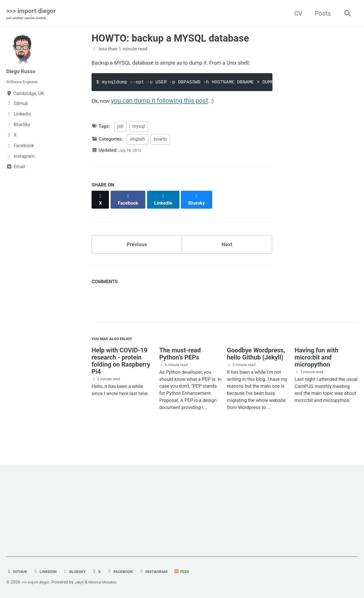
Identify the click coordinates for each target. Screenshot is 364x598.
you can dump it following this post (164, 114)
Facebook (133, 572)
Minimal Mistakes (113, 582)
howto (160, 154)
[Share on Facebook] (131, 212)
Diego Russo (24, 72)
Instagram (171, 572)
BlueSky (83, 572)
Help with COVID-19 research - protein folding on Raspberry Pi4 (121, 377)
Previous (137, 255)
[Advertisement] (177, 517)
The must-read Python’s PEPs (180, 370)
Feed (203, 572)
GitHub (18, 572)
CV (295, 14)
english (137, 154)
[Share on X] (101, 212)
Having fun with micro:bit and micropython (317, 373)
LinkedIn (50, 572)
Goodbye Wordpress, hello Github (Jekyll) (256, 370)
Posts (320, 14)
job (120, 141)
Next (227, 255)
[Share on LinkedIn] (168, 212)
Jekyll (86, 582)
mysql (139, 141)
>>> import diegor (31, 15)
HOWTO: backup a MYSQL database (170, 39)
